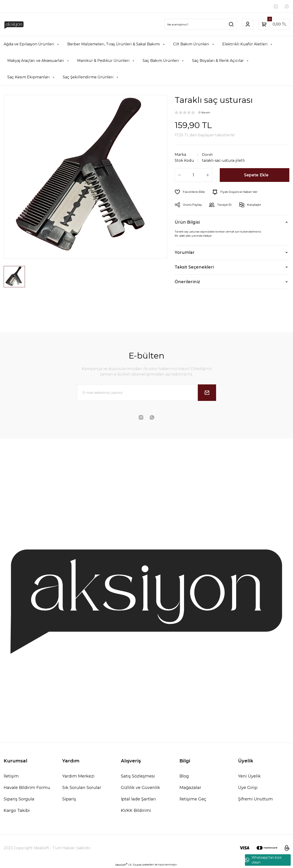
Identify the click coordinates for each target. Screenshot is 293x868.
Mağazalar (190, 788)
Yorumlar (185, 253)
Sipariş (69, 799)
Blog (184, 776)
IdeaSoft (121, 865)
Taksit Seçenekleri (194, 267)
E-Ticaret (136, 865)
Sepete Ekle (256, 175)
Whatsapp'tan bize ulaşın (263, 860)
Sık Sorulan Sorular (82, 788)
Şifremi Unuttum (255, 799)
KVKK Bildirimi (136, 810)
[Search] (201, 25)
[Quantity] (194, 175)
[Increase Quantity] (208, 175)
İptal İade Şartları (138, 799)
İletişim (11, 776)
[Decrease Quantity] (179, 175)
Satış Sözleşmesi (138, 776)
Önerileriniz (187, 282)
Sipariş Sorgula (19, 799)
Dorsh (207, 155)
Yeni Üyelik (249, 776)
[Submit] (207, 393)
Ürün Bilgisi (187, 222)
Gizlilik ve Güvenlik (140, 788)
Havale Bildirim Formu (27, 788)
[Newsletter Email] (146, 393)
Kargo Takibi (17, 810)
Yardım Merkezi (78, 776)
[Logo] (14, 25)
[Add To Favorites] (190, 192)
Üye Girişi (248, 788)
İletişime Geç (193, 799)
